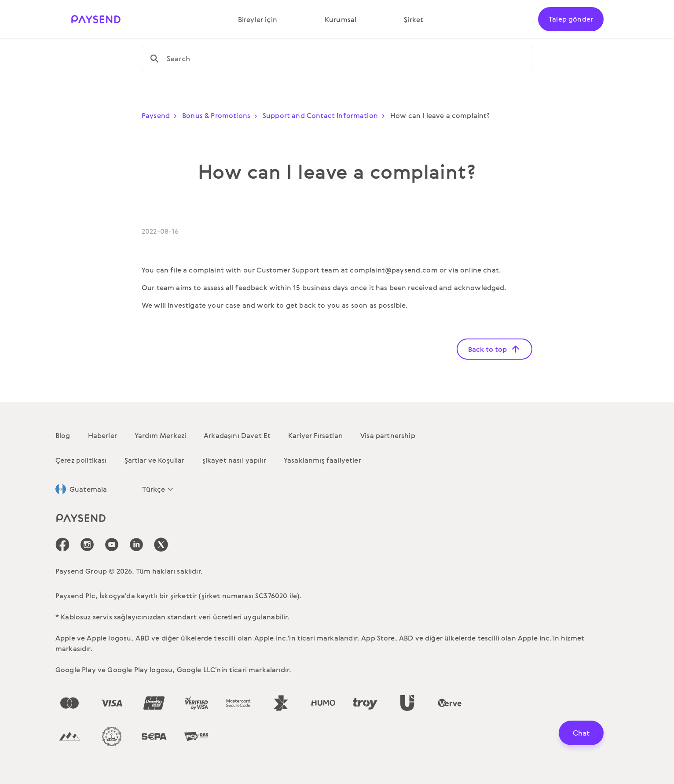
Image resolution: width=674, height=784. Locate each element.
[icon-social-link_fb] (62, 545)
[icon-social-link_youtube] (112, 545)
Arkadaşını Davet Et (237, 435)
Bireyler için (258, 19)
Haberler (103, 435)
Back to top (495, 349)
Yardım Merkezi (160, 435)
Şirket (414, 19)
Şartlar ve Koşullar (155, 460)
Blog (63, 435)
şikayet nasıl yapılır (234, 460)
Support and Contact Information (326, 115)
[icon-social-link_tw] (161, 545)
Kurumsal (341, 19)
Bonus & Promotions (222, 115)
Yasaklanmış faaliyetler (322, 460)
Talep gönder (571, 19)
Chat (581, 733)
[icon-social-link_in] (87, 545)
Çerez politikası (81, 460)
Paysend (161, 115)
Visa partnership (388, 435)
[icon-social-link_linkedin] (136, 545)
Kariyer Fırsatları (315, 435)
